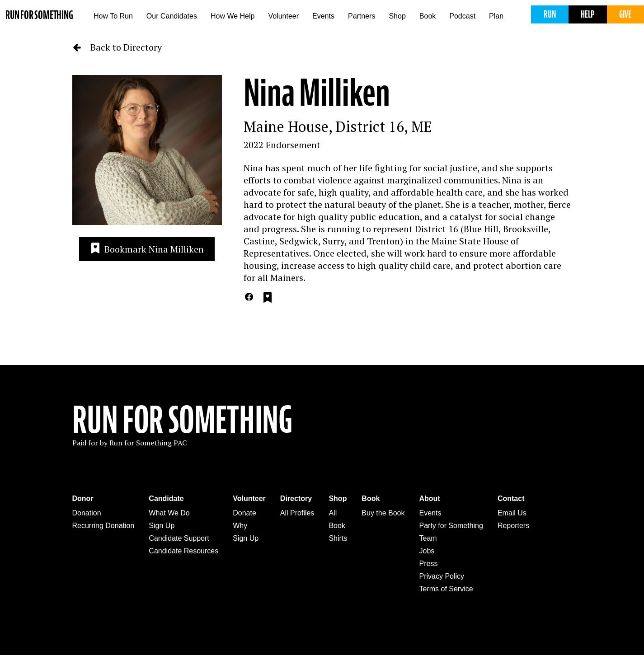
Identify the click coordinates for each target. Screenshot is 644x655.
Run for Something (39, 15)
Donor (83, 498)
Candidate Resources (183, 551)
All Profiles (297, 513)
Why (240, 526)
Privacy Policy (442, 576)
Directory (296, 498)
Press (429, 564)
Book (428, 16)
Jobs (427, 551)
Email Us (512, 513)
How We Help (233, 16)
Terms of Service (446, 589)
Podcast (462, 16)
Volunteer (283, 16)
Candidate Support (179, 538)
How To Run (113, 16)
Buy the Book (383, 513)
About (430, 498)
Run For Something (183, 420)
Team (428, 538)
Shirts (338, 538)
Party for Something (451, 526)
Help (588, 14)
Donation (87, 513)
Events (323, 16)
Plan (496, 16)
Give (625, 14)
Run (550, 14)
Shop (397, 16)
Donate (244, 513)
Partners (362, 16)
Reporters (513, 526)
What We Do (169, 513)
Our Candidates (172, 16)
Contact (511, 498)
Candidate (166, 498)
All (333, 513)
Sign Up (162, 526)
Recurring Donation (103, 526)
